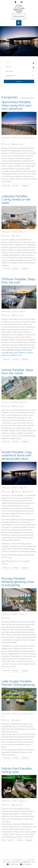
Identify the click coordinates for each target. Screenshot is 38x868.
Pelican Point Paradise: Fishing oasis (17, 770)
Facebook (12, 864)
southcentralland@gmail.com (22, 862)
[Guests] (19, 71)
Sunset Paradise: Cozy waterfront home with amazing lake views (17, 455)
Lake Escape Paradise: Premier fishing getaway (18, 683)
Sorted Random (27, 98)
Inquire (25, 186)
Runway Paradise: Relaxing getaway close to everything (18, 582)
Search (19, 81)
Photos (6, 186)
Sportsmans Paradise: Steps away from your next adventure (17, 105)
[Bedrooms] (19, 76)
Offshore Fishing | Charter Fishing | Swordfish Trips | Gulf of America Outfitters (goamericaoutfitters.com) (17, 353)
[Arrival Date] (18, 62)
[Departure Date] (18, 67)
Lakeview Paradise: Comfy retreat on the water (16, 199)
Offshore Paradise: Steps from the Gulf (18, 281)
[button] (2, 41)
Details (16, 186)
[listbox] (19, 41)
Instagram (26, 864)
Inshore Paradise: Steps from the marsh (17, 372)
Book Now (19, 16)
